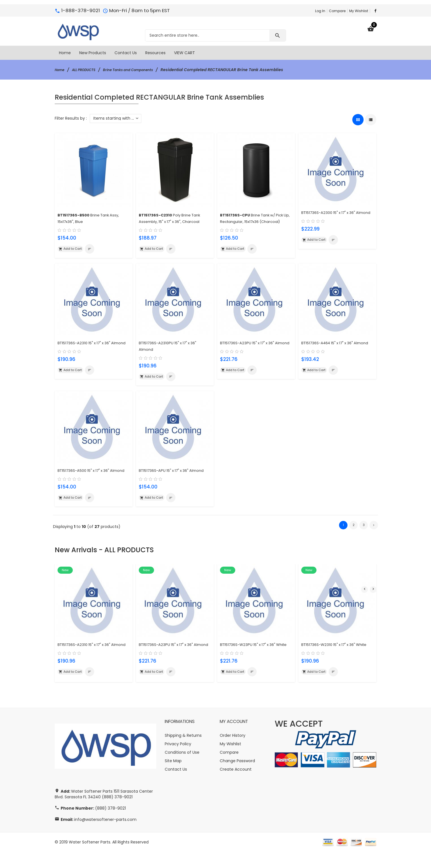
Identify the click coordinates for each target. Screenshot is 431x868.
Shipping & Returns (183, 752)
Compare (337, 11)
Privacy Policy (178, 760)
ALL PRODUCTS (89, 70)
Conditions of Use (182, 769)
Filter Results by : (71, 118)
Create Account (236, 786)
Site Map (173, 777)
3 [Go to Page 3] (364, 542)
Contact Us (176, 786)
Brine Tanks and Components (141, 70)
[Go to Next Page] (374, 542)
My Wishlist (359, 11)
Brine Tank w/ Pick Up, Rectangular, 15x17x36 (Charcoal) (252, 221)
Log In (320, 11)
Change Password (237, 777)
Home (61, 70)
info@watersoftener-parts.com (105, 836)
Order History (233, 752)
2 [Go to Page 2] (353, 542)
